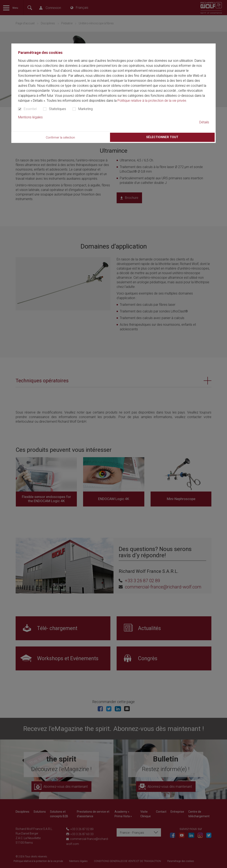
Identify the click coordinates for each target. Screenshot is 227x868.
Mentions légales (30, 117)
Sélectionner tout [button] (162, 137)
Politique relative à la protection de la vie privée (152, 101)
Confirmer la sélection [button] (60, 138)
